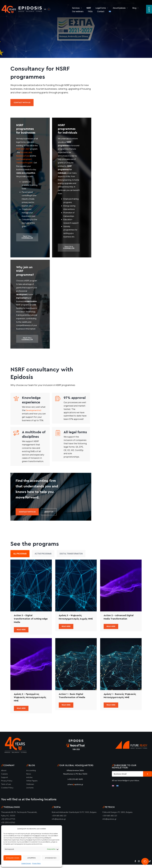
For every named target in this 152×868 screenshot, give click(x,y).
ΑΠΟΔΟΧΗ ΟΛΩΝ (12, 858)
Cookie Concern (26, 863)
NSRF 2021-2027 (23, 150)
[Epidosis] (22, 9)
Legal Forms (95, 6)
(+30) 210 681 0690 (75, 783)
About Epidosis (111, 6)
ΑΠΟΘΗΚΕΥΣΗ (51, 858)
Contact (81, 12)
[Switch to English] (113, 789)
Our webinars (136, 6)
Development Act (34, 412)
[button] (149, 9)
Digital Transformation (71, 556)
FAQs (73, 12)
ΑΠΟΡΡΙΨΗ (32, 858)
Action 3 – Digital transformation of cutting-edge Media (30, 622)
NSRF (85, 6)
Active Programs (43, 556)
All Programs (20, 556)
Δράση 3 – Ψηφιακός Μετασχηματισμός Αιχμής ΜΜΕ (75, 622)
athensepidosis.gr (75, 788)
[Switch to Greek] (88, 12)
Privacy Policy (36, 863)
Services (75, 6)
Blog (124, 6)
